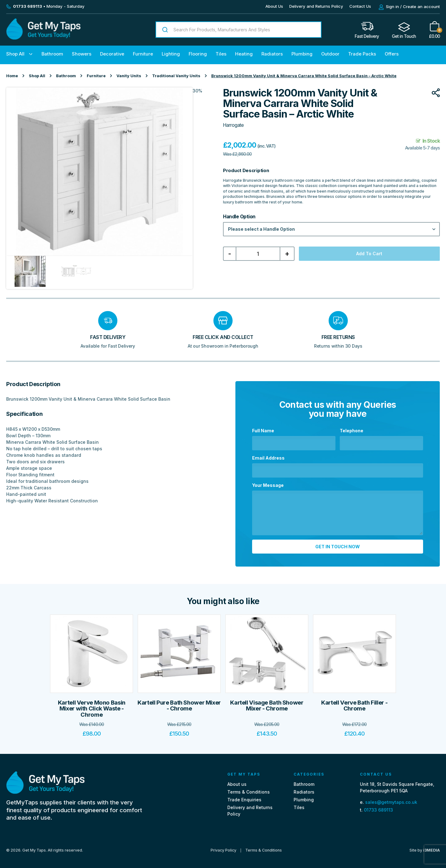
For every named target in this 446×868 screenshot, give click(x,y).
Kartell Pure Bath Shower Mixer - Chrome (179, 703)
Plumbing (302, 54)
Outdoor (330, 54)
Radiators (272, 54)
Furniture (143, 54)
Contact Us (360, 6)
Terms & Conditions (249, 789)
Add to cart (369, 254)
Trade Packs (362, 54)
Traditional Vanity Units (176, 76)
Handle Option (239, 217)
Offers (392, 54)
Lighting (171, 54)
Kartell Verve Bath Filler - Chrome (354, 703)
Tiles (221, 54)
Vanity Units (129, 76)
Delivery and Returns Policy (316, 6)
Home (12, 76)
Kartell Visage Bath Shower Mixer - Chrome (267, 703)
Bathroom (52, 54)
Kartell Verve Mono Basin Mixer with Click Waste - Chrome (92, 706)
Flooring (198, 54)
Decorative (112, 54)
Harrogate (233, 125)
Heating (244, 54)
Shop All (15, 54)
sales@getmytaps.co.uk (391, 799)
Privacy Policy (223, 848)
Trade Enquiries (244, 797)
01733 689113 (378, 807)
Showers (82, 54)
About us (237, 781)
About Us (274, 6)
